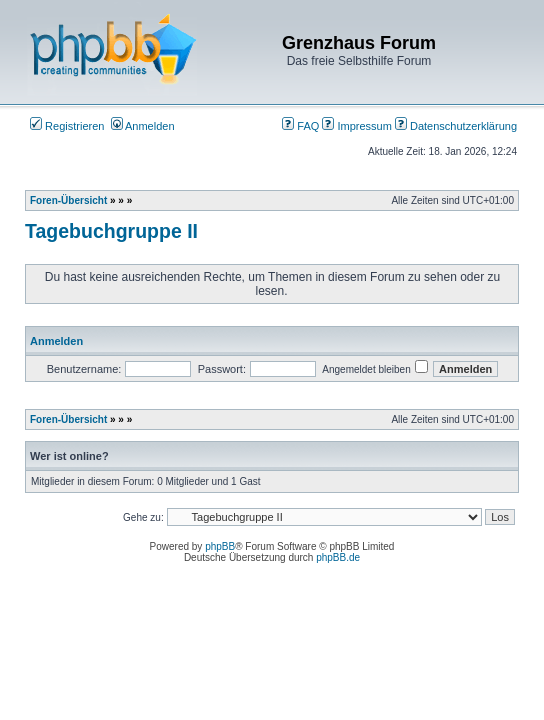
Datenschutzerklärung (456, 126)
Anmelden (143, 126)
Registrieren (67, 126)
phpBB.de (338, 557)
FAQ (300, 126)
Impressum (356, 126)
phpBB (220, 546)
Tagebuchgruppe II (111, 231)
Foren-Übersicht (68, 200)
